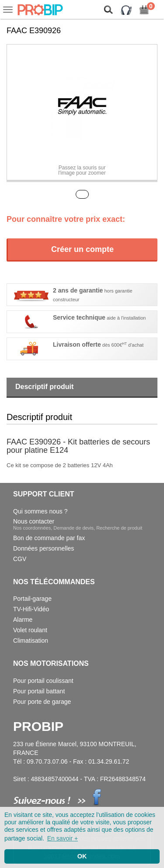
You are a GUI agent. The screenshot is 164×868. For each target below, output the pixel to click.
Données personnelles (44, 548)
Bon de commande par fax (49, 538)
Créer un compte (82, 249)
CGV (20, 559)
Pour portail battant (39, 691)
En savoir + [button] (63, 838)
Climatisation (31, 641)
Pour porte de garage (42, 702)
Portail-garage (32, 599)
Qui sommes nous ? (40, 511)
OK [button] (82, 856)
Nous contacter (78, 524)
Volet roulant (30, 630)
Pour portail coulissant (43, 681)
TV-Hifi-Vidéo (31, 609)
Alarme (23, 620)
